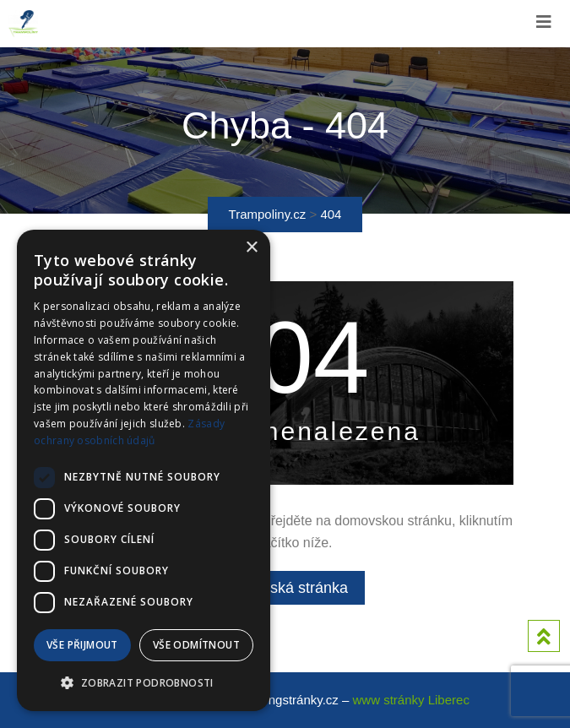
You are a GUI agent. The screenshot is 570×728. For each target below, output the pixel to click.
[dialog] (144, 470)
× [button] (251, 248)
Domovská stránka (285, 588)
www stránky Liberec (411, 700)
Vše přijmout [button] (82, 645)
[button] (144, 683)
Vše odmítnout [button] (196, 645)
